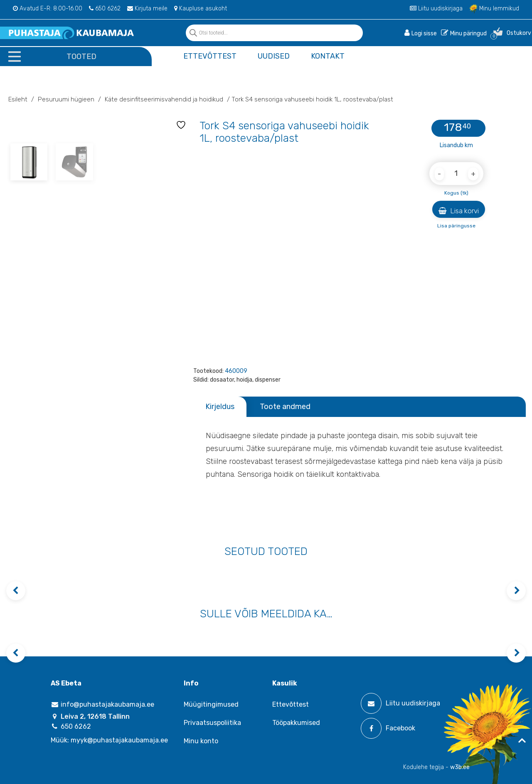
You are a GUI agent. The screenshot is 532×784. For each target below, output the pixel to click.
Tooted (81, 57)
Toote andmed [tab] (285, 407)
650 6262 (105, 9)
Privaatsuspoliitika (212, 723)
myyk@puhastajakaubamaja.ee (119, 740)
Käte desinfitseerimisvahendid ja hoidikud (164, 99)
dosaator (222, 380)
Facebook (388, 728)
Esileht (18, 99)
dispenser (268, 380)
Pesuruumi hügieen (66, 99)
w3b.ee (460, 767)
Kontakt (328, 56)
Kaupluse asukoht (201, 9)
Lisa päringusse (456, 226)
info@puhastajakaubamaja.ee (102, 704)
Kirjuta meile (147, 9)
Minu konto (201, 741)
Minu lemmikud (494, 9)
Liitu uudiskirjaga (436, 9)
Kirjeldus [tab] (220, 407)
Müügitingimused (211, 704)
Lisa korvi (459, 211)
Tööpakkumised (296, 723)
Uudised (274, 56)
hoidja (244, 380)
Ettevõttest (210, 56)
